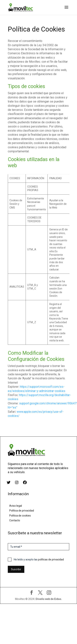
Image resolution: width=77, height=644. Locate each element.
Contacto (15, 520)
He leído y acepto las (39, 559)
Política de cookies (20, 516)
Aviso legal (16, 506)
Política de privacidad (22, 511)
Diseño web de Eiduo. (49, 599)
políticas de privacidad (51, 559)
